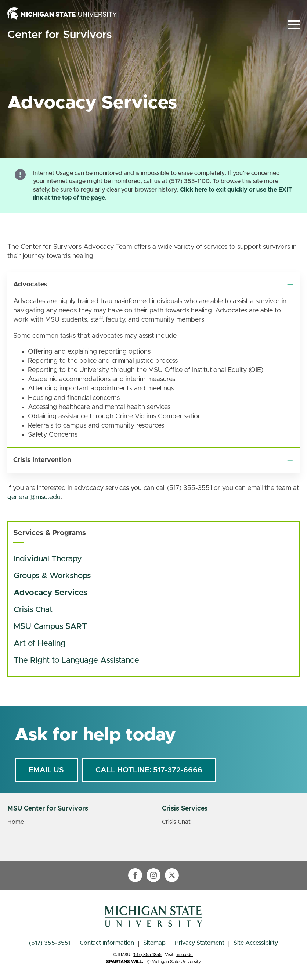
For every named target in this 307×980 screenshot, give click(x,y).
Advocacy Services (50, 593)
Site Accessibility (256, 943)
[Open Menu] (294, 25)
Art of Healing (39, 644)
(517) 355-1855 (147, 955)
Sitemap (154, 943)
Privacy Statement (200, 943)
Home (16, 822)
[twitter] (172, 875)
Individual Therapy (48, 559)
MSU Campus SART (50, 627)
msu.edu (184, 955)
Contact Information (107, 943)
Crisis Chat (33, 610)
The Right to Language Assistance (76, 661)
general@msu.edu (34, 497)
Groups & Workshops (52, 576)
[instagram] (153, 875)
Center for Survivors (59, 35)
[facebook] (135, 875)
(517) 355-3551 (50, 943)
